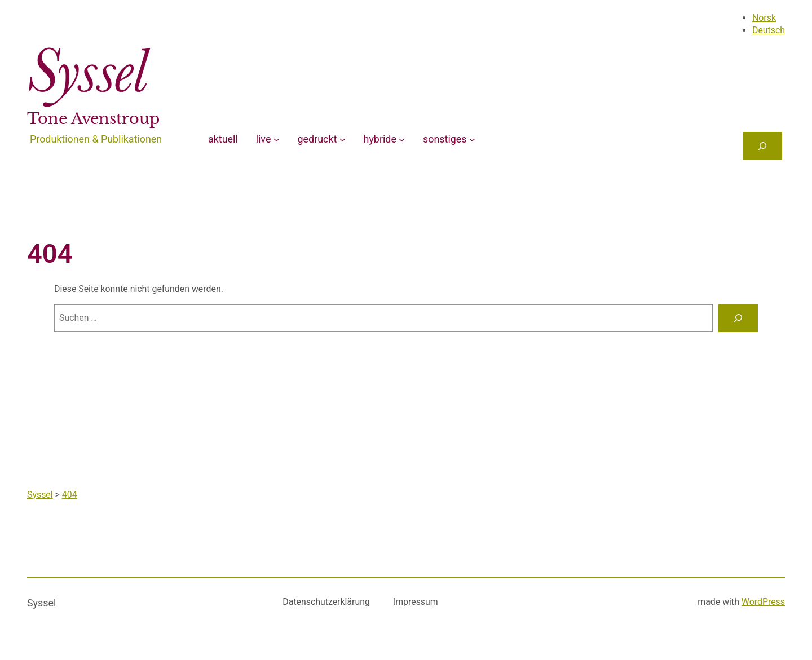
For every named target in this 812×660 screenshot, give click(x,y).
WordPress (763, 602)
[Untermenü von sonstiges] (472, 139)
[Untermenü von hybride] (402, 139)
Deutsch (769, 30)
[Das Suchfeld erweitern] (762, 146)
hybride (380, 139)
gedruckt (317, 139)
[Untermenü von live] (277, 139)
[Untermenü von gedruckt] (343, 139)
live (264, 139)
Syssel (41, 603)
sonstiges (445, 139)
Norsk (764, 18)
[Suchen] (738, 318)
